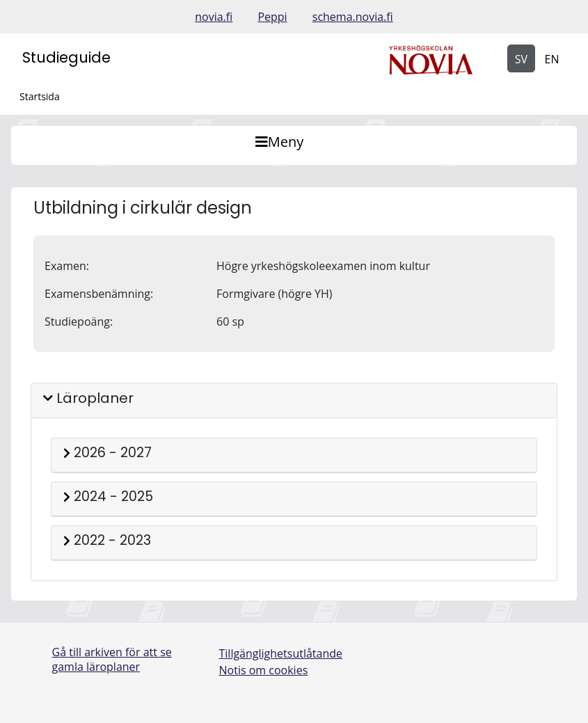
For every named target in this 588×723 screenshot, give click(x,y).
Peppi (272, 17)
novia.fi (214, 17)
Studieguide (66, 57)
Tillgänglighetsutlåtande (281, 653)
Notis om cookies (264, 670)
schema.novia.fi (353, 17)
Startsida (40, 96)
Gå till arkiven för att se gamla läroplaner (112, 659)
